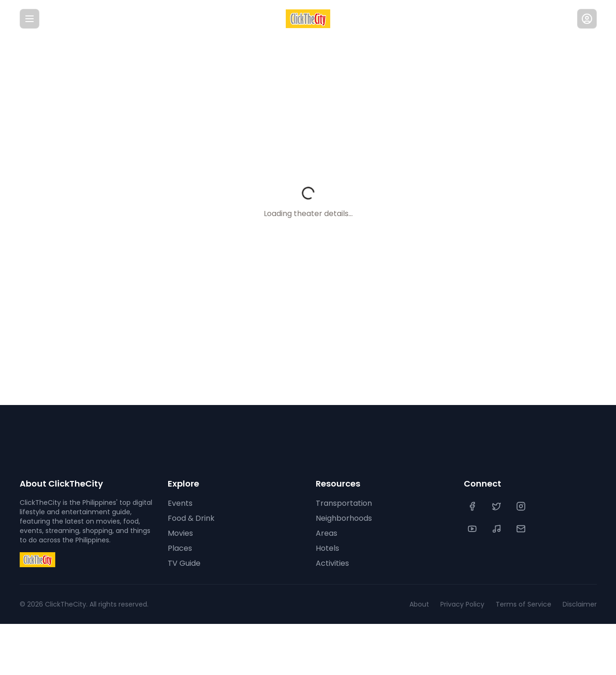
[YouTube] (473, 529)
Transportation (342, 503)
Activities (331, 563)
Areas (326, 533)
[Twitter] (497, 506)
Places (179, 548)
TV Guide (183, 563)
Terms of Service (528, 604)
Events (179, 503)
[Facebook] (473, 506)
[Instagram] (522, 506)
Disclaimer (580, 604)
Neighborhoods (343, 518)
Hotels (327, 548)
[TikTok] (497, 529)
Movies (180, 533)
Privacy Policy (470, 604)
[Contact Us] (522, 529)
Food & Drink (191, 518)
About (430, 604)
